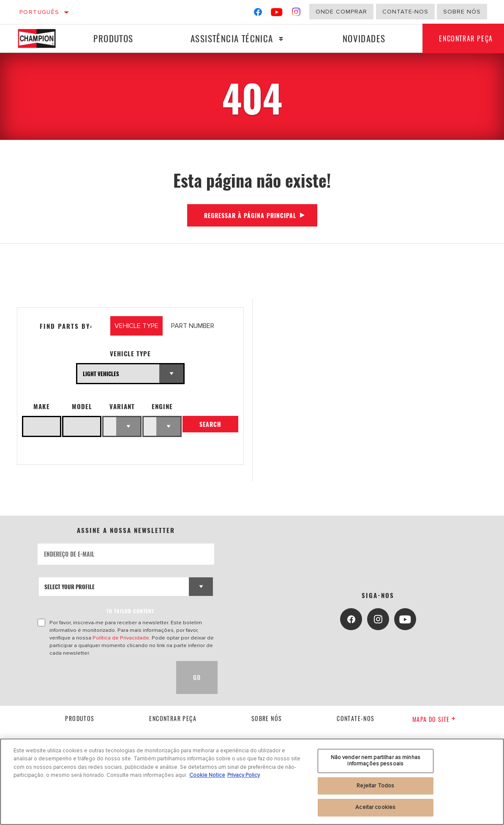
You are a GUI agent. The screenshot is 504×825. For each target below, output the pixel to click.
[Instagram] (296, 14)
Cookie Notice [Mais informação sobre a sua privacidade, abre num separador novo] (207, 775)
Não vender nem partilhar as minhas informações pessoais (376, 761)
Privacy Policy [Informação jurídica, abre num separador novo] (244, 775)
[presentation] (102, 677)
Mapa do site (434, 719)
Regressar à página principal (250, 215)
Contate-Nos (405, 12)
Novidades (363, 38)
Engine (162, 406)
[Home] (41, 38)
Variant (122, 406)
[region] (252, 782)
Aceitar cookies (375, 807)
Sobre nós (462, 12)
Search (210, 425)
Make (42, 406)
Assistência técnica (232, 38)
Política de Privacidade (121, 638)
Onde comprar (341, 12)
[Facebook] (258, 14)
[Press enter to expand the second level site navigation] (281, 39)
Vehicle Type (130, 354)
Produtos (113, 38)
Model (82, 406)
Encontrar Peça (173, 718)
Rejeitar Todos (375, 786)
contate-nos (356, 718)
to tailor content (130, 611)
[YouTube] (277, 14)
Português (40, 12)
